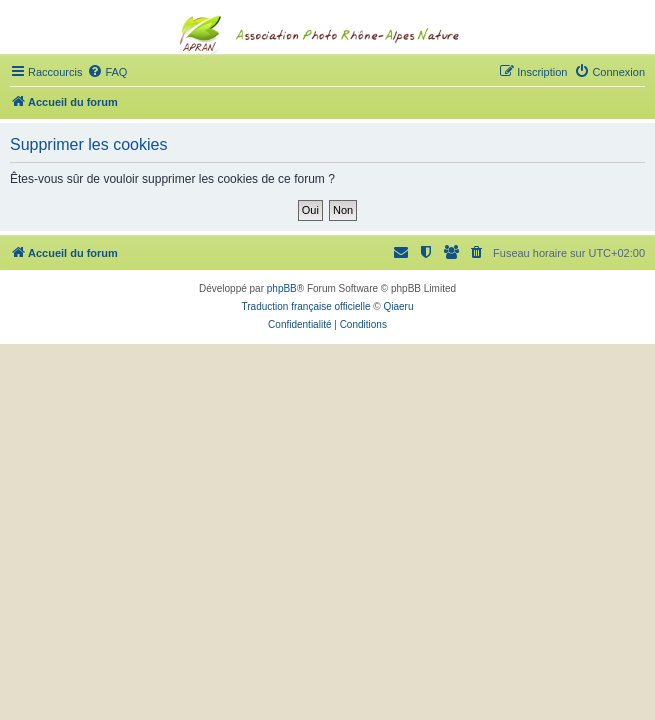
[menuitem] (107, 72)
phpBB (282, 288)
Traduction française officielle (306, 306)
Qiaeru (398, 306)
